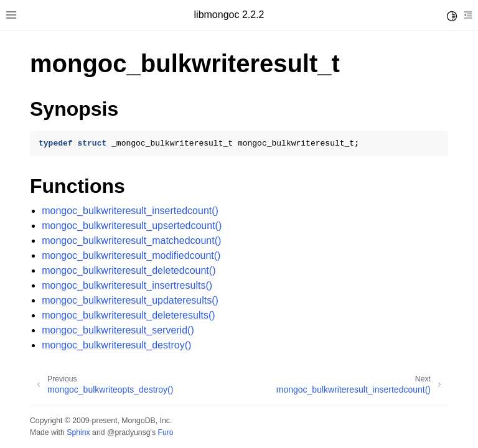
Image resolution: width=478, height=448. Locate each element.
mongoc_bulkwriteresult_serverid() (118, 330)
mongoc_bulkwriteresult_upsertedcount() (132, 226)
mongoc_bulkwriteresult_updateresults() (130, 300)
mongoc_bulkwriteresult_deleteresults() (128, 315)
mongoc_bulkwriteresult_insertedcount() (130, 211)
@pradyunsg (129, 432)
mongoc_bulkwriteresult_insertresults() (127, 285)
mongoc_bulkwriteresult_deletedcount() (129, 270)
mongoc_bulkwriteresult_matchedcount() (131, 240)
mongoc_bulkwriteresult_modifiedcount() (131, 255)
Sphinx (78, 432)
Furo (165, 432)
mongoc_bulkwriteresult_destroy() (116, 345)
